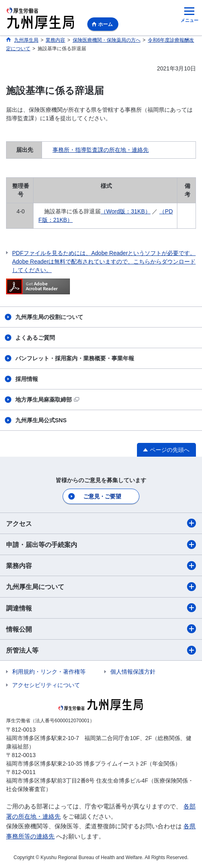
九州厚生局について (101, 587)
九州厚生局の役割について (49, 317)
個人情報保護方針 (133, 672)
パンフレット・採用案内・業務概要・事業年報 (75, 358)
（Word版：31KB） (125, 211)
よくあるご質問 (35, 338)
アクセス (101, 523)
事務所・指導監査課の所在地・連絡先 (101, 150)
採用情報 (27, 379)
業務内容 (101, 566)
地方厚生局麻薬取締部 (47, 400)
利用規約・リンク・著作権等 (49, 672)
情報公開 (101, 629)
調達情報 (101, 608)
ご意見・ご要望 (102, 496)
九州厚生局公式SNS (41, 420)
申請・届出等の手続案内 (101, 545)
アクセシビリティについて (46, 685)
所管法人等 (101, 650)
